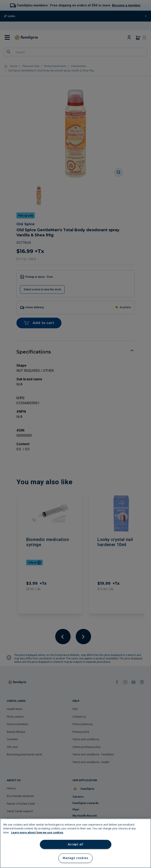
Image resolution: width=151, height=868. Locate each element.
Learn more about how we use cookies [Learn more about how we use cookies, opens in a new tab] (37, 832)
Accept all (76, 844)
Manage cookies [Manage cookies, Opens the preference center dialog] (75, 858)
